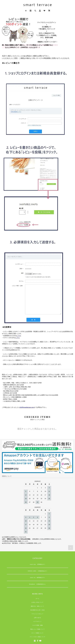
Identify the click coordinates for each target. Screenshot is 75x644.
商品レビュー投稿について (37, 629)
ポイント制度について (37, 633)
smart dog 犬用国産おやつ (38, 564)
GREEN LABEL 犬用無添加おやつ (38, 571)
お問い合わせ (38, 618)
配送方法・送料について (37, 606)
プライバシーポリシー (37, 614)
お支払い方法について (37, 602)
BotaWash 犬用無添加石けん (37, 584)
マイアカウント (38, 621)
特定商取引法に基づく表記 (37, 610)
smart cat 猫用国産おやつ (37, 578)
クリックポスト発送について (37, 637)
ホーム (37, 599)
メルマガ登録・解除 (37, 625)
